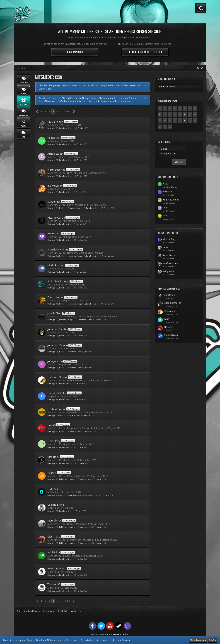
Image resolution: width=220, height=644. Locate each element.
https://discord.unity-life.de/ (99, 85)
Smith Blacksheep (58, 281)
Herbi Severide (56, 170)
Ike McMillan (55, 186)
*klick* (97, 101)
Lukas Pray (54, 441)
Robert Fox (54, 233)
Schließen (212, 640)
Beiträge (51, 128)
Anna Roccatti (170, 255)
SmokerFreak (171, 335)
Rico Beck (53, 457)
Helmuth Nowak (57, 377)
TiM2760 (53, 489)
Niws (165, 184)
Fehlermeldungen (75, 208)
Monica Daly (169, 239)
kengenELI (54, 202)
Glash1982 (54, 537)
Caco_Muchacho (173, 303)
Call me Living (56, 505)
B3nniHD (169, 327)
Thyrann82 (54, 584)
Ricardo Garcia (56, 218)
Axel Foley (54, 552)
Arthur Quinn (55, 154)
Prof (165, 216)
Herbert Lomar (57, 409)
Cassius (52, 473)
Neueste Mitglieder (168, 177)
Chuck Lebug (55, 122)
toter (165, 208)
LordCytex (169, 295)
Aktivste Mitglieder (168, 233)
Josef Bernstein (171, 263)
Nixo (167, 319)
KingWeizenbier (171, 200)
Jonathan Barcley (58, 329)
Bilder (62, 208)
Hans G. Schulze (57, 393)
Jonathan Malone (58, 345)
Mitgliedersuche (167, 79)
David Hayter (55, 297)
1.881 (68, 111)
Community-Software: (110, 634)
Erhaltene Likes (66, 128)
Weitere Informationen (198, 640)
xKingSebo (168, 271)
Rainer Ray (54, 138)
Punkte (81, 128)
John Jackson (55, 361)
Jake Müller (54, 313)
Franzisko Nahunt (58, 249)
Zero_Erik (168, 192)
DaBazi (52, 425)
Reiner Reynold (57, 568)
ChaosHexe (170, 311)
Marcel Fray (54, 520)
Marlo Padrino (56, 265)
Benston (167, 247)
